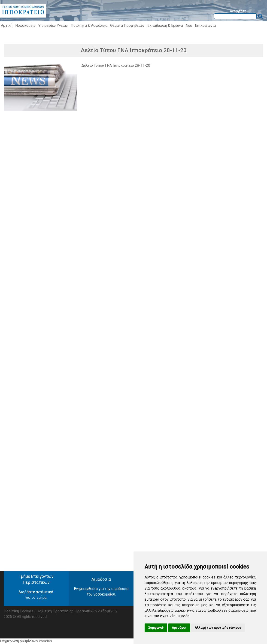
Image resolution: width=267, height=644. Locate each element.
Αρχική (7, 25)
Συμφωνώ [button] (156, 628)
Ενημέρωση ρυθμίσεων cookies (26, 641)
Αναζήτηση (238, 11)
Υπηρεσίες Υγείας (53, 25)
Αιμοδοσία (101, 579)
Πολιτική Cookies (18, 611)
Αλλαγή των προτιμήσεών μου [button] (218, 628)
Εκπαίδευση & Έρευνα (165, 25)
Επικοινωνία (205, 25)
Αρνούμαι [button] (179, 628)
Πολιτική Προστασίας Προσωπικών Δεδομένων (77, 611)
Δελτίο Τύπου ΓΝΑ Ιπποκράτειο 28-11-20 (116, 65)
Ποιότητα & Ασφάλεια (89, 25)
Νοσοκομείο (25, 25)
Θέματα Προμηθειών (127, 25)
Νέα (189, 25)
